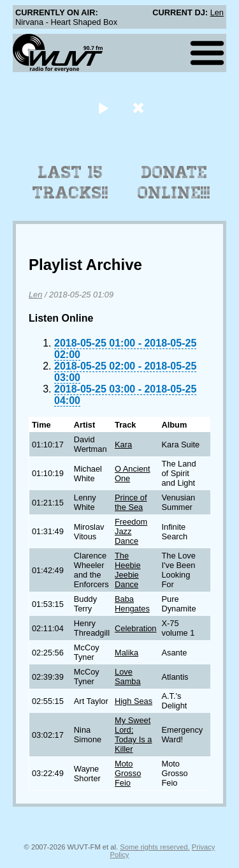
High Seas (134, 701)
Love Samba (128, 677)
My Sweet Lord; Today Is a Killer (133, 735)
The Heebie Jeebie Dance (128, 570)
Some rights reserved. (155, 847)
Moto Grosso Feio (128, 773)
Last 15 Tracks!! (70, 183)
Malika (127, 653)
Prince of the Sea (131, 502)
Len (217, 12)
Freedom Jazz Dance (131, 531)
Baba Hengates (132, 604)
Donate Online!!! (174, 183)
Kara (123, 445)
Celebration (135, 628)
